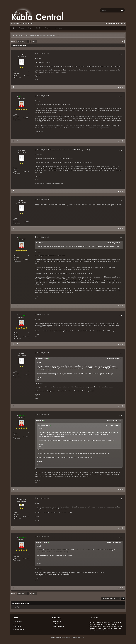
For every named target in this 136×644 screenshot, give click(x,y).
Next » (34, 41)
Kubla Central (19, 35)
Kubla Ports (56, 624)
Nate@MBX (23, 499)
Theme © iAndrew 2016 (59, 637)
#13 (121, 150)
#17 (121, 353)
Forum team (17, 621)
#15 (121, 238)
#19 (121, 499)
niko (23, 54)
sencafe (22, 151)
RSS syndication (19, 629)
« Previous (21, 41)
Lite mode (17, 627)
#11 (121, 54)
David (23, 201)
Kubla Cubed (29, 35)
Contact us (17, 624)
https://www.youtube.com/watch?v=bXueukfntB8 (54, 575)
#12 (121, 97)
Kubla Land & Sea (58, 627)
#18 (121, 415)
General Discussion (40, 35)
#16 (121, 315)
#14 (121, 200)
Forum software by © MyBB (76, 637)
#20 (121, 537)
